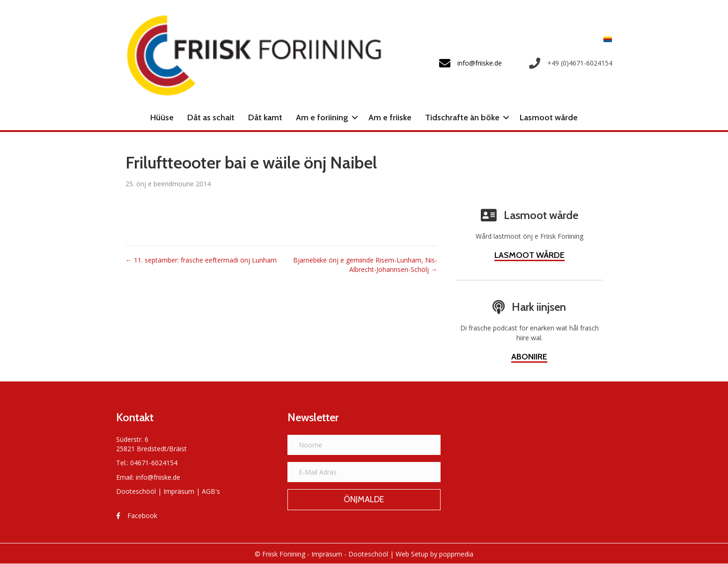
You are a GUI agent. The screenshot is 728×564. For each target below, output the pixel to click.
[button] (355, 117)
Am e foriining (322, 117)
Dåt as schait (211, 117)
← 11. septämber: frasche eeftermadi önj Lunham (201, 260)
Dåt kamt (265, 117)
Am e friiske (390, 117)
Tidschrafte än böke (462, 117)
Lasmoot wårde (549, 117)
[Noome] (364, 445)
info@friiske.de (158, 477)
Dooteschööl (136, 491)
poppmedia (456, 554)
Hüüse (162, 117)
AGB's (211, 491)
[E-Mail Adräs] (364, 472)
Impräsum (179, 491)
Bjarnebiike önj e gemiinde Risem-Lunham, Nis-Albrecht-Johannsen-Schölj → (365, 265)
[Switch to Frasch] (605, 39)
